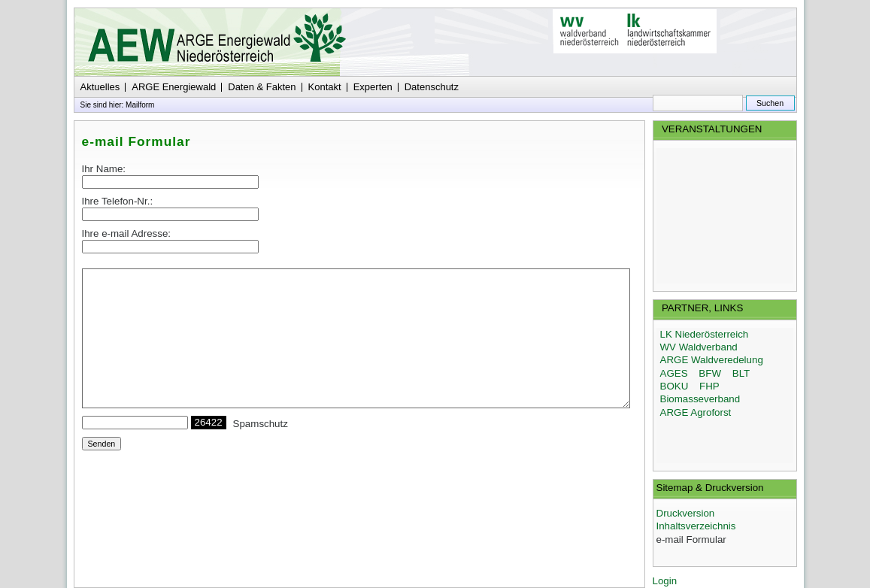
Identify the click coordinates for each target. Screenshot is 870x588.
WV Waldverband (699, 347)
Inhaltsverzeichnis (696, 526)
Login (665, 581)
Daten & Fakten (262, 87)
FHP (709, 386)
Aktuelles (100, 87)
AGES (674, 373)
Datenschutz (432, 87)
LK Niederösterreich (705, 334)
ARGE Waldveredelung (712, 360)
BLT (741, 373)
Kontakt (325, 87)
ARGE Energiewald (174, 87)
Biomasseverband (700, 399)
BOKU (674, 386)
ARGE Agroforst (696, 412)
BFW (710, 373)
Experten (373, 87)
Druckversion (686, 513)
